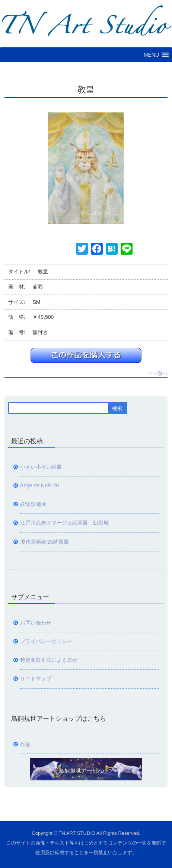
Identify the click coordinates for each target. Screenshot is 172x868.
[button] (151, 55)
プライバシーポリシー (46, 641)
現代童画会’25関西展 (44, 542)
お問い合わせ (36, 623)
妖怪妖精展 (33, 504)
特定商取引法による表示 (49, 660)
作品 (25, 744)
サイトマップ (36, 679)
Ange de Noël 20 (40, 485)
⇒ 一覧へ (157, 373)
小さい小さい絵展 (41, 467)
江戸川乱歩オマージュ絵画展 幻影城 (64, 523)
